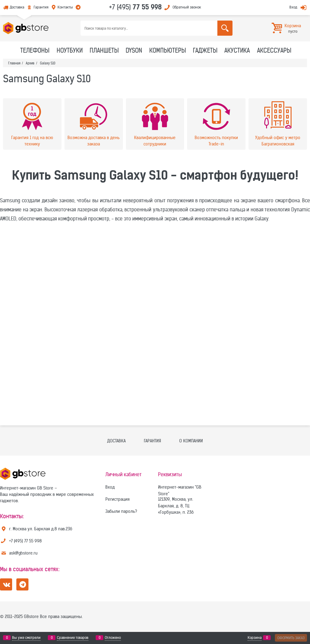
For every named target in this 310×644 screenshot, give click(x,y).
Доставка (17, 7)
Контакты (65, 7)
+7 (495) (135, 7)
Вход (293, 7)
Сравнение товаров (73, 638)
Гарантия (41, 7)
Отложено (113, 638)
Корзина (255, 638)
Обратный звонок (187, 7)
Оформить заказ (291, 638)
